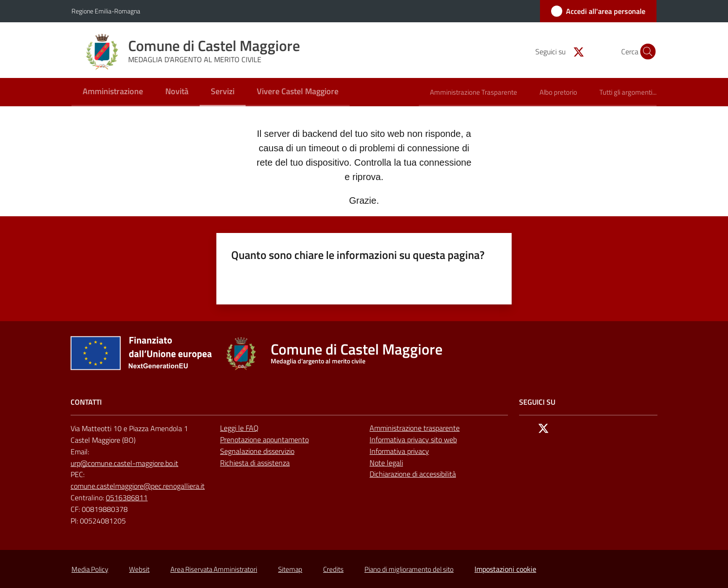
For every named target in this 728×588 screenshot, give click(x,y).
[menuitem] (113, 92)
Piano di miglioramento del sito (409, 569)
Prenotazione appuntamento (264, 439)
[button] (645, 52)
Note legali (386, 463)
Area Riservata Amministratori (214, 569)
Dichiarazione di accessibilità (413, 474)
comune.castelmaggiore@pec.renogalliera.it (138, 486)
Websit (139, 569)
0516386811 (127, 498)
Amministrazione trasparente (415, 428)
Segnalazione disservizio (257, 451)
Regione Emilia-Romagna (106, 11)
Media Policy (90, 569)
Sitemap (290, 569)
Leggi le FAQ (239, 428)
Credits (333, 569)
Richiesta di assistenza (255, 463)
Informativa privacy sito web (413, 439)
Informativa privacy (399, 451)
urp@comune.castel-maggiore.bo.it (124, 463)
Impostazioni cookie (505, 569)
